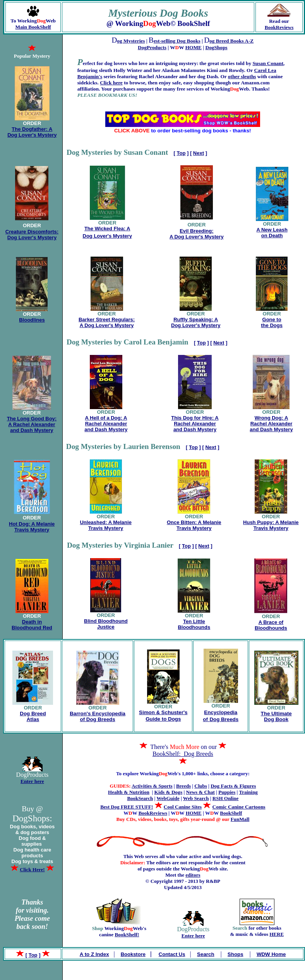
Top (181, 153)
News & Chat (200, 792)
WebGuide (168, 798)
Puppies (227, 792)
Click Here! (32, 869)
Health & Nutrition (129, 792)
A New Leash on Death (272, 233)
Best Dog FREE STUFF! (127, 807)
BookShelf (231, 813)
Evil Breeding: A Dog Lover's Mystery (197, 234)
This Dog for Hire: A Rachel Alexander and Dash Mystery (195, 424)
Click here (111, 83)
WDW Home (271, 954)
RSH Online (226, 798)
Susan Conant (268, 63)
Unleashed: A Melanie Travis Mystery (105, 525)
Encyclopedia (221, 712)
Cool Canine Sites (183, 807)
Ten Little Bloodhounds (194, 624)
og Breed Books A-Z (231, 41)
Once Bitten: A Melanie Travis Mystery (194, 525)
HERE (277, 934)
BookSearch (140, 798)
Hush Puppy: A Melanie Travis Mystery (271, 525)
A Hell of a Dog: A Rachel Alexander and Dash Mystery (106, 424)
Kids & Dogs (169, 792)
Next (199, 153)
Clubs (201, 786)
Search (206, 954)
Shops (236, 954)
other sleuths (242, 76)
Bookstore (133, 954)
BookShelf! (127, 935)
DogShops (217, 47)
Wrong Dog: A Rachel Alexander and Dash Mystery (271, 424)
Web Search (196, 798)
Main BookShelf (33, 27)
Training (248, 792)
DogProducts (152, 47)
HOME (194, 47)
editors (193, 875)
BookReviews (279, 27)
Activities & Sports (152, 786)
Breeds (183, 786)
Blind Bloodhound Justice (106, 624)
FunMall (240, 819)
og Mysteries (131, 41)
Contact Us (172, 954)
